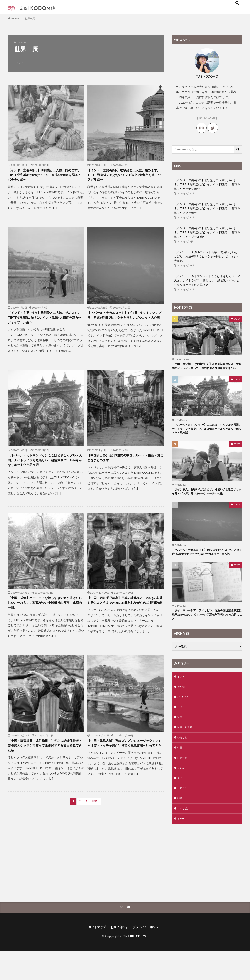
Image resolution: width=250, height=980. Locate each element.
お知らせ (183, 814)
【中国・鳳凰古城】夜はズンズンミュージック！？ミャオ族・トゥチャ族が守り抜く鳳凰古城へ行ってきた (124, 755)
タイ (180, 804)
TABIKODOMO (137, 965)
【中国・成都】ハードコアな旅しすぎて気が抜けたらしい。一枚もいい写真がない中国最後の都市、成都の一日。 (45, 610)
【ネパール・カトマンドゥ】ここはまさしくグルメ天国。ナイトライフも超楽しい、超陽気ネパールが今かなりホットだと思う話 (45, 465)
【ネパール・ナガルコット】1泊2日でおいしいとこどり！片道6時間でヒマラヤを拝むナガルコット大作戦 (125, 321)
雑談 (180, 825)
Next (95, 812)
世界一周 (30, 19)
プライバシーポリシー (149, 955)
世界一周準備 (186, 750)
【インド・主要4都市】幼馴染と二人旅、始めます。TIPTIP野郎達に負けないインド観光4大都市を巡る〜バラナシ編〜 (46, 176)
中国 (180, 772)
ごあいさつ (184, 718)
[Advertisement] (207, 889)
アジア (20, 63)
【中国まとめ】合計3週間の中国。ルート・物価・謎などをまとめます (125, 463)
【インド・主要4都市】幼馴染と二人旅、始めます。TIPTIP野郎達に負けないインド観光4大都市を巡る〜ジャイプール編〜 (46, 321)
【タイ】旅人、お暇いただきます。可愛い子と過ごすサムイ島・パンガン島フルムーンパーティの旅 (206, 501)
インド (182, 697)
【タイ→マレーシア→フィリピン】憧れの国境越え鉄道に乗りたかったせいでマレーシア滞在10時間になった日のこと (206, 634)
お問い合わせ (118, 955)
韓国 (180, 740)
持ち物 (182, 708)
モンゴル (183, 793)
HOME (15, 18)
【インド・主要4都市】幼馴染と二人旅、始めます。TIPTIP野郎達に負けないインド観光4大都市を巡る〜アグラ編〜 (125, 176)
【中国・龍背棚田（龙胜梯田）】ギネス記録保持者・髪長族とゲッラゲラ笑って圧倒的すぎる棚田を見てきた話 (45, 755)
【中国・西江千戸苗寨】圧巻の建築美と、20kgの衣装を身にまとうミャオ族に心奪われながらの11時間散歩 (125, 610)
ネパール (183, 846)
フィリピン (184, 836)
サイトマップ (94, 955)
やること (183, 761)
